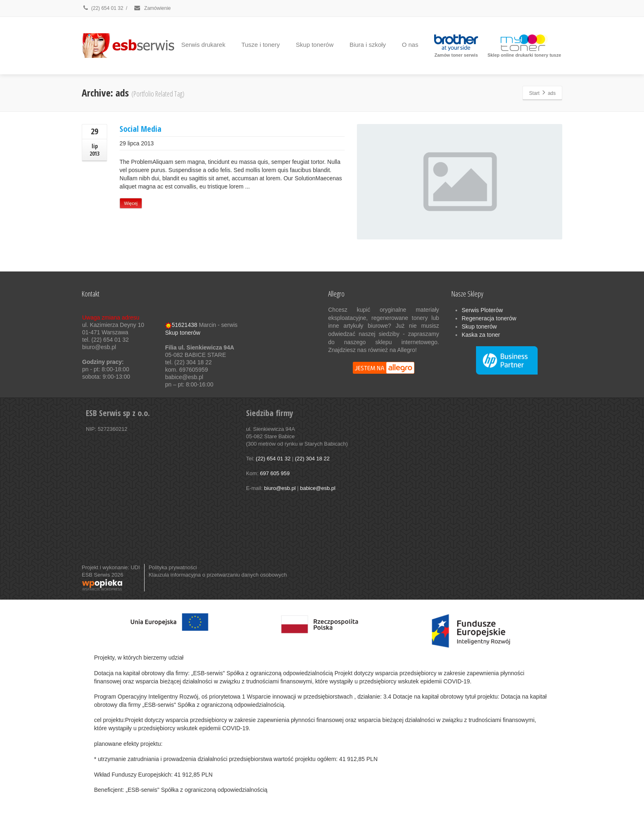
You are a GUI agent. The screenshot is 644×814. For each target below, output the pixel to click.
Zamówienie (152, 8)
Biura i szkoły (368, 45)
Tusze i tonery (261, 45)
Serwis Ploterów (482, 310)
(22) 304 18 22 (312, 459)
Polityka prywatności (173, 567)
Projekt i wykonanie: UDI (111, 567)
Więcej (131, 203)
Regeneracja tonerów (489, 318)
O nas (410, 45)
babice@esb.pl (317, 488)
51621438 (181, 325)
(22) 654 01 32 (102, 8)
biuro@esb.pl (280, 488)
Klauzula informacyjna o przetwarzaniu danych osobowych (218, 575)
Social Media (140, 129)
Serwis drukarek (203, 45)
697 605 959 (275, 473)
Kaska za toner (481, 335)
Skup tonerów (315, 45)
